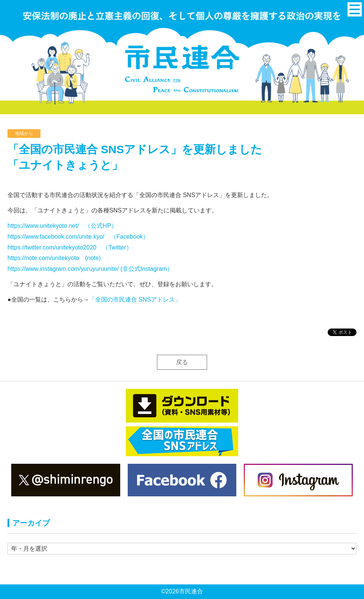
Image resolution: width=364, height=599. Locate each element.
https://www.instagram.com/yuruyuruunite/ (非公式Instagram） (90, 269)
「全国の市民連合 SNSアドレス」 (135, 299)
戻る (182, 362)
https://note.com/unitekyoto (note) (54, 258)
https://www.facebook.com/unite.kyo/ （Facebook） (78, 237)
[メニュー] (355, 9)
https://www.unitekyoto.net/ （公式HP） (62, 226)
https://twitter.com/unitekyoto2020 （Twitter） (70, 247)
